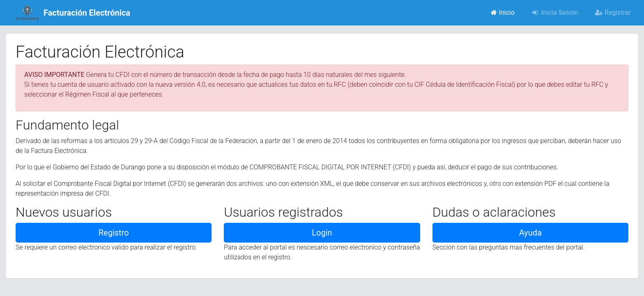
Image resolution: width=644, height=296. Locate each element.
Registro (114, 233)
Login (322, 233)
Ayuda (530, 233)
